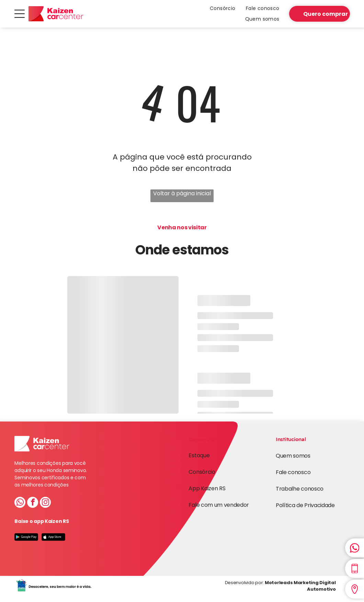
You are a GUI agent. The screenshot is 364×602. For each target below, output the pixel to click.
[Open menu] (20, 14)
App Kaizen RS (207, 488)
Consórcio (202, 472)
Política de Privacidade (305, 505)
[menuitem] (223, 8)
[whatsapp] (20, 503)
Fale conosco (293, 472)
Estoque (199, 455)
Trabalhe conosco (300, 489)
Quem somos (293, 456)
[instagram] (45, 503)
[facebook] (33, 503)
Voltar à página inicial (182, 193)
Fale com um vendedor (219, 505)
